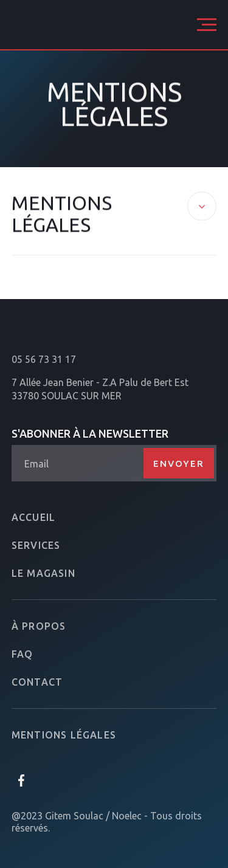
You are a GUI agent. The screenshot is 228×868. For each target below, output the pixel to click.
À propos (39, 626)
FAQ (22, 654)
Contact (37, 682)
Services (36, 545)
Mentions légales (64, 735)
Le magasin (43, 573)
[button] (207, 25)
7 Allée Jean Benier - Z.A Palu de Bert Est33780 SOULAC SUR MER (100, 389)
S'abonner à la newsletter (90, 433)
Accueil (33, 517)
